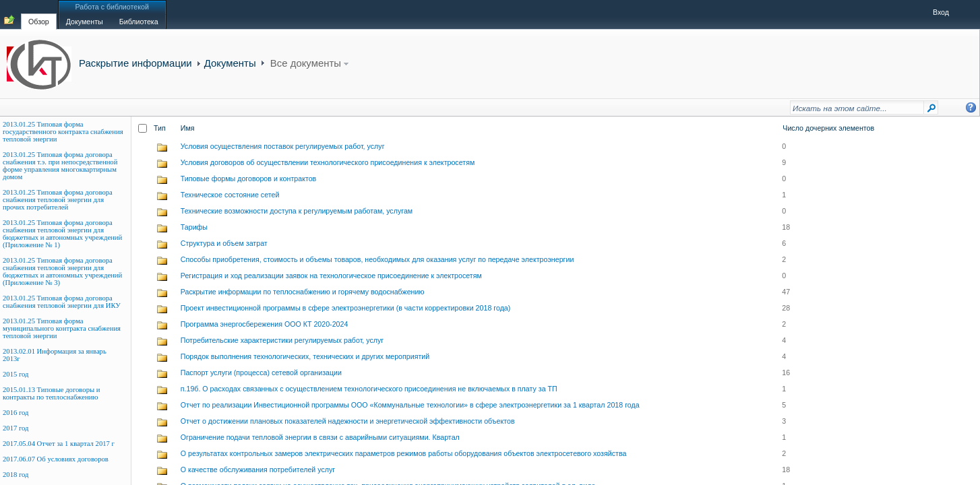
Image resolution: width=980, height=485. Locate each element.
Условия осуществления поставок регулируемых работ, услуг (283, 146)
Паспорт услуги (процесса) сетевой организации (261, 373)
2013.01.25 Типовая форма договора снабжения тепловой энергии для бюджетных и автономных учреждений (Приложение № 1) (62, 234)
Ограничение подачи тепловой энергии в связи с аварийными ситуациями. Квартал (320, 437)
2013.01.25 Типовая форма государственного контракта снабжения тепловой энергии (63, 132)
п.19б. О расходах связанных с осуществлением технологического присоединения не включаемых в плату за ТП (369, 389)
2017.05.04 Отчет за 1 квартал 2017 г (59, 444)
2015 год (16, 374)
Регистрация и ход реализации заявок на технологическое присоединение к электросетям (331, 276)
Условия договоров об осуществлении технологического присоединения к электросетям (328, 162)
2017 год (16, 428)
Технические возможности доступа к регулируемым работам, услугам (297, 211)
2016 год (16, 413)
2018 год (16, 475)
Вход (941, 12)
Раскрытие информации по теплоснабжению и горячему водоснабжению (303, 292)
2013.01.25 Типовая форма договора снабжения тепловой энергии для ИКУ (62, 302)
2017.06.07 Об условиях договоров (56, 459)
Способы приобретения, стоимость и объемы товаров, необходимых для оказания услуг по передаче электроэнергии (377, 259)
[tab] (39, 14)
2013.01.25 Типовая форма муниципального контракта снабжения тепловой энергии (62, 328)
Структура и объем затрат (224, 243)
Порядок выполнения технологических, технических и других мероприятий (305, 356)
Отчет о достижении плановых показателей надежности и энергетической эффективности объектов (348, 421)
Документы (230, 63)
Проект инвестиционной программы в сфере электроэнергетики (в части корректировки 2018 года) (346, 308)
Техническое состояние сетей (230, 195)
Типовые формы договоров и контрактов (249, 179)
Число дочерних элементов (828, 128)
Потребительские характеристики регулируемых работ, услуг (282, 340)
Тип (160, 128)
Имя (188, 128)
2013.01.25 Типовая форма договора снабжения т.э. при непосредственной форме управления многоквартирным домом (60, 166)
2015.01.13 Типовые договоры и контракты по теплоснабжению (52, 393)
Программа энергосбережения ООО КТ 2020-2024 (265, 324)
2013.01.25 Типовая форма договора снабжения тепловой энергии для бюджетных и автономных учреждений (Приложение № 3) (62, 271)
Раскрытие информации (135, 63)
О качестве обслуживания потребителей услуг (258, 470)
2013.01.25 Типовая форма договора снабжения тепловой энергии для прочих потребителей (58, 200)
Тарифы (194, 227)
